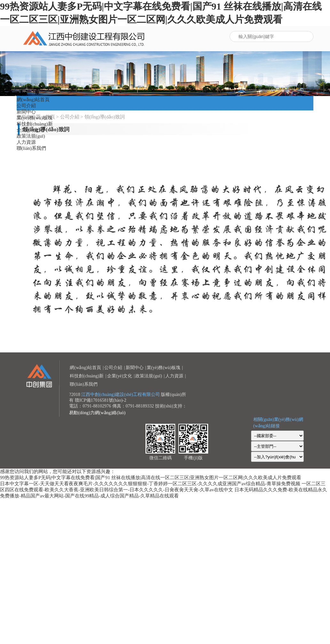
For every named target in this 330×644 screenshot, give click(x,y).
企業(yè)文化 (30, 130)
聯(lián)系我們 (31, 148)
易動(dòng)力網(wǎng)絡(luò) (97, 413)
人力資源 (26, 142)
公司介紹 (26, 106)
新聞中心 (26, 112)
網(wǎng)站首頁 (33, 100)
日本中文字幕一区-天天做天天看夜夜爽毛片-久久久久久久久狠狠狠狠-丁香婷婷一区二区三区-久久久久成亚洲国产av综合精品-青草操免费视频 (150, 484)
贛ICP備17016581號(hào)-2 (101, 400)
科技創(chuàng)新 (35, 124)
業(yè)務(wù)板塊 (35, 118)
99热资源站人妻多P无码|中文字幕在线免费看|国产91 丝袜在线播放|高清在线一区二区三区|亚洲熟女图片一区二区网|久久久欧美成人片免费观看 (151, 478)
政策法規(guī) (31, 136)
